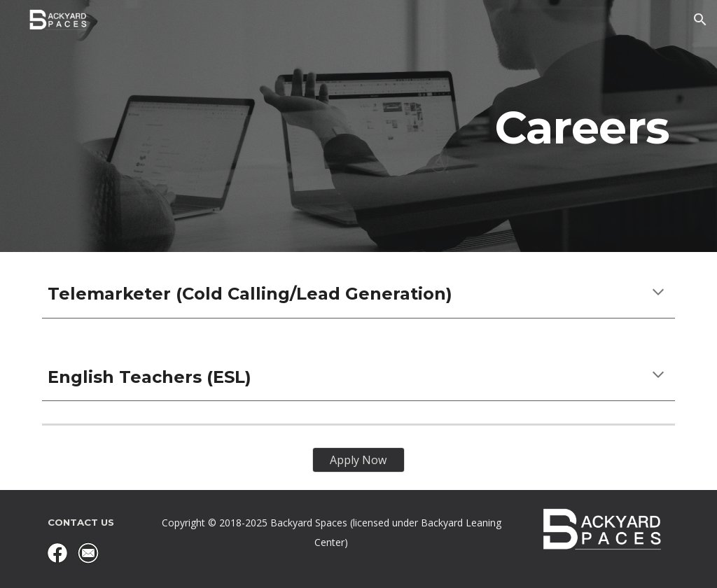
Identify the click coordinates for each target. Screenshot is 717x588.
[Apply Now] (358, 460)
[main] (359, 126)
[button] (700, 20)
